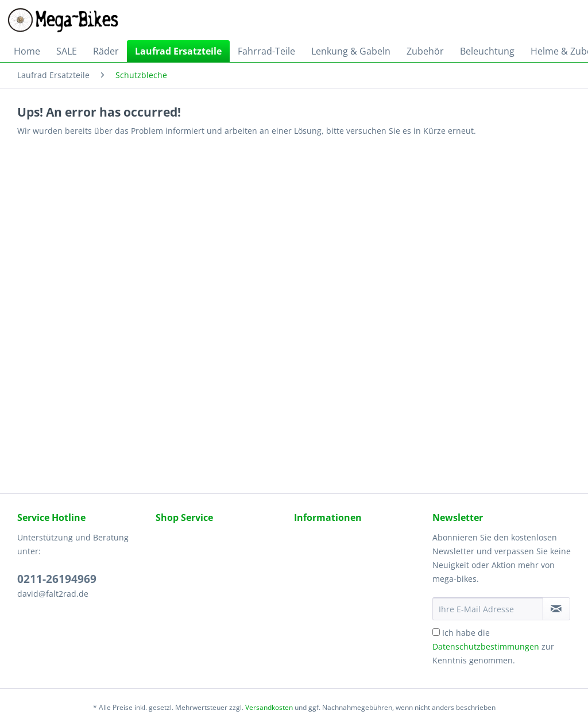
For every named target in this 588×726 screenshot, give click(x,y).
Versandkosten (269, 707)
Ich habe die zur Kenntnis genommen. (493, 646)
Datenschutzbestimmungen (486, 646)
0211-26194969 (57, 579)
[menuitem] (27, 51)
